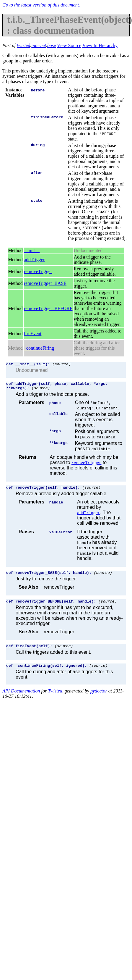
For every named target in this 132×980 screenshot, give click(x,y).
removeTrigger (38, 271)
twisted (23, 45)
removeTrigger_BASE (45, 283)
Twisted (55, 698)
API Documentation (21, 698)
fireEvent (33, 334)
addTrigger (34, 260)
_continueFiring (39, 348)
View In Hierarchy (100, 45)
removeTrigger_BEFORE (48, 308)
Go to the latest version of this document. (41, 5)
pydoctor (99, 698)
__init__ (32, 250)
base (52, 45)
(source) (61, 365)
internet (39, 45)
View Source (69, 45)
